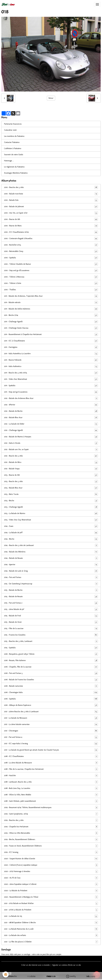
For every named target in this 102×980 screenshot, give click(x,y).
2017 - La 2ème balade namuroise (51, 724)
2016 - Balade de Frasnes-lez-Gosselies (51, 680)
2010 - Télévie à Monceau (51, 277)
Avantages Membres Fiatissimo (16, 173)
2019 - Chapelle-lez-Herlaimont (51, 827)
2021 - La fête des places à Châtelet (51, 942)
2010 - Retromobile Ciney (51, 251)
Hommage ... (9, 161)
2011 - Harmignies (51, 347)
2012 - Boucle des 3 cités (51, 456)
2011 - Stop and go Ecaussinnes (51, 392)
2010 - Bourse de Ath (51, 219)
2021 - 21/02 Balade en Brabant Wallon (51, 903)
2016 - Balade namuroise (51, 686)
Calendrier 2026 (10, 130)
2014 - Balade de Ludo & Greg (51, 571)
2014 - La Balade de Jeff (51, 533)
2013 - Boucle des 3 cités (51, 481)
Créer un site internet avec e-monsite (35, 965)
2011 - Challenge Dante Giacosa (51, 328)
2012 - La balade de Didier (51, 424)
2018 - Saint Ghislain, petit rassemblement (51, 801)
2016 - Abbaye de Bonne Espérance (51, 705)
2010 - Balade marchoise (51, 194)
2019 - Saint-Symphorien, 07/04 (51, 814)
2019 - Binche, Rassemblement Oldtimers (51, 839)
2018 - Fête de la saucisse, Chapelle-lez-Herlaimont (51, 769)
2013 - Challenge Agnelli (51, 507)
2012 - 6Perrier (51, 405)
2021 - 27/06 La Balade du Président (51, 910)
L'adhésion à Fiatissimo (13, 148)
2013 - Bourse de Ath (51, 475)
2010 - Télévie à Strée (51, 283)
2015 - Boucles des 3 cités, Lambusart (51, 641)
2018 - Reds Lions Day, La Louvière (51, 788)
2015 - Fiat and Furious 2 (51, 603)
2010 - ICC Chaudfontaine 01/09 (51, 232)
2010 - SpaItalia (51, 258)
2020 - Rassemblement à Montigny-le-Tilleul (51, 897)
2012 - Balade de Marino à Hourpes (51, 437)
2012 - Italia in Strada (51, 443)
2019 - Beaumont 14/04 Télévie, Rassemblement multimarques (51, 807)
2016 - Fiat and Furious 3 (51, 673)
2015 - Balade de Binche (51, 590)
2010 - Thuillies (51, 290)
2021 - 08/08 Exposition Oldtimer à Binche (51, 923)
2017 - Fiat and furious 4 (51, 737)
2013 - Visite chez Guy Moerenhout (51, 520)
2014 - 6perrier (51, 565)
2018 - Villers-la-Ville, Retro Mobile (51, 795)
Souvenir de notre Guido (14, 155)
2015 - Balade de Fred (51, 616)
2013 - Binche (51, 501)
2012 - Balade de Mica (51, 462)
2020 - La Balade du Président (51, 891)
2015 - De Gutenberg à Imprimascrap (51, 584)
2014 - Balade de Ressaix (51, 558)
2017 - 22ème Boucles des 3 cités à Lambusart (51, 712)
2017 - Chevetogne (51, 731)
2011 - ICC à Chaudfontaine (51, 341)
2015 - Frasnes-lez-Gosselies (51, 635)
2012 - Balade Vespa (51, 469)
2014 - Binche (51, 539)
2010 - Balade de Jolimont (51, 207)
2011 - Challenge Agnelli (51, 322)
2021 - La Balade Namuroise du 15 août (51, 929)
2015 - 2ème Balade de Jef (51, 609)
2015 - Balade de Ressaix (51, 596)
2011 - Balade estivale (51, 302)
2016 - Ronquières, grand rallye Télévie (51, 654)
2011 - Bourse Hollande (51, 360)
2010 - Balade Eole (51, 200)
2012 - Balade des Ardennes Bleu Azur (51, 398)
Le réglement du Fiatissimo (14, 167)
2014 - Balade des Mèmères (51, 552)
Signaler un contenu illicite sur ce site (67, 965)
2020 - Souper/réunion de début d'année (51, 859)
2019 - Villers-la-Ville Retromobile (51, 833)
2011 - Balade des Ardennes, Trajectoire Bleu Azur (51, 296)
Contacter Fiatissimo (12, 142)
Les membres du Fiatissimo (14, 136)
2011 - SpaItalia (51, 386)
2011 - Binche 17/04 (51, 315)
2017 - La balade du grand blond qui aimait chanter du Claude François (51, 750)
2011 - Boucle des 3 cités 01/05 (51, 373)
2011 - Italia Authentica (51, 366)
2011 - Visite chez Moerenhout (51, 379)
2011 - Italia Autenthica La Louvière (51, 354)
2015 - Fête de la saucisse (51, 628)
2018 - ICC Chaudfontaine (51, 756)
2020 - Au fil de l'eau (51, 878)
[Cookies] (6, 974)
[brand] (9, 4)
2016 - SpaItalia (51, 699)
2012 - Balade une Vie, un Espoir (51, 449)
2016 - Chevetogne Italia (51, 692)
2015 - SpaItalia (51, 648)
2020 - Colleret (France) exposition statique (51, 865)
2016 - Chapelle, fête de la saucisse (51, 667)
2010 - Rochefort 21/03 (51, 245)
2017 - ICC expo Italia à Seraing (51, 744)
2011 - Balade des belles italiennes (51, 309)
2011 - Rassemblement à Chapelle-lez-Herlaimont (51, 334)
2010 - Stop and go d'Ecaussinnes (51, 270)
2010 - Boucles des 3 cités (51, 187)
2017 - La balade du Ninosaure (51, 718)
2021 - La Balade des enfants (51, 935)
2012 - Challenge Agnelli (51, 430)
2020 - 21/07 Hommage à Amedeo (51, 871)
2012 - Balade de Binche (51, 411)
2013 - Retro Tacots (51, 494)
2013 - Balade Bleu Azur (51, 488)
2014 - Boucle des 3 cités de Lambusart (51, 545)
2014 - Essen (51, 526)
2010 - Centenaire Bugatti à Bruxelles (51, 238)
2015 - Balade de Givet (51, 622)
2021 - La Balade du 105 (51, 916)
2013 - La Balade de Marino (51, 513)
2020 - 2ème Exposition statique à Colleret (51, 884)
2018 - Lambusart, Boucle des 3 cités (51, 782)
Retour (51, 98)
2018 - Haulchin (51, 775)
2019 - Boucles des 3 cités (51, 820)
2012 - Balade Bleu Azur (51, 417)
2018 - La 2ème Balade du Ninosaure (51, 763)
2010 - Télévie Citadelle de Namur (51, 264)
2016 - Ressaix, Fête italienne (51, 660)
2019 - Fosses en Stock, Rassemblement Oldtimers (51, 846)
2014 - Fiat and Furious (51, 577)
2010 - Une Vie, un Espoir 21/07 (51, 213)
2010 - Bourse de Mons (51, 226)
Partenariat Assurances (13, 124)
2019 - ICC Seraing (51, 852)
